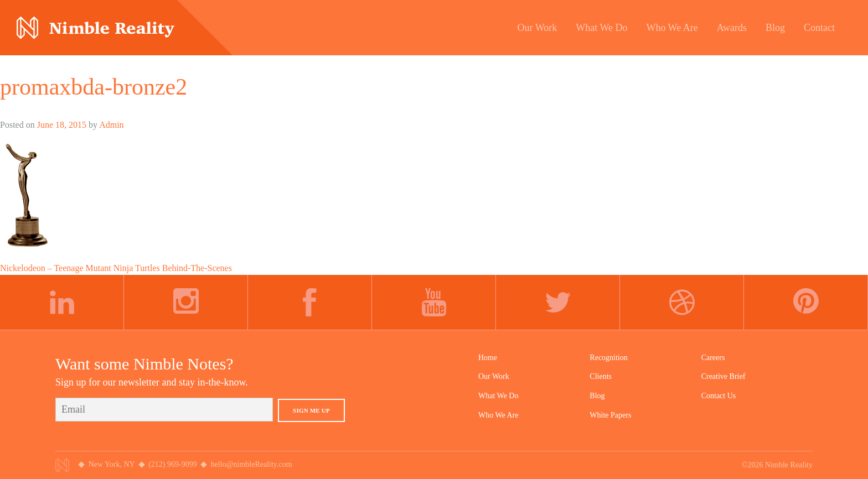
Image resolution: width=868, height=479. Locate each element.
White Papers (610, 415)
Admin (111, 125)
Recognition (608, 358)
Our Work (494, 376)
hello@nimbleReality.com (252, 464)
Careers (713, 358)
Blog (597, 396)
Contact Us (719, 396)
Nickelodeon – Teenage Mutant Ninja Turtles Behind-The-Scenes (116, 268)
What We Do (498, 396)
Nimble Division (95, 28)
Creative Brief (724, 376)
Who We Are (498, 415)
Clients (601, 376)
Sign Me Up (311, 410)
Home (488, 358)
